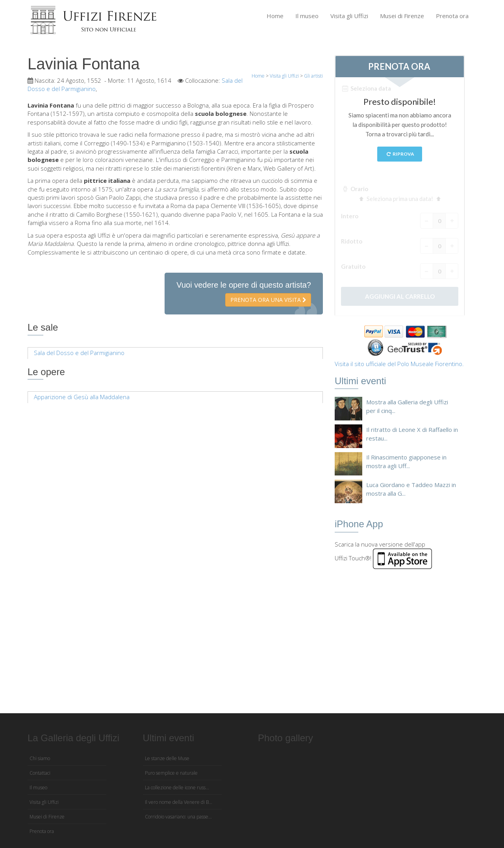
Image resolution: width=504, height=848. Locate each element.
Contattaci (40, 773)
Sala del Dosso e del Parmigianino (79, 353)
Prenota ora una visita (268, 300)
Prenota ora (452, 16)
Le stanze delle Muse (167, 758)
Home (275, 16)
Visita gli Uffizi (349, 16)
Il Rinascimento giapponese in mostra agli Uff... (406, 461)
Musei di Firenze (402, 16)
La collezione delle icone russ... (177, 788)
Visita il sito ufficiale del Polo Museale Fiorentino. (399, 364)
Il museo (307, 16)
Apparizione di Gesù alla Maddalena (82, 397)
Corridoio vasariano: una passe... (178, 817)
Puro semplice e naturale (171, 773)
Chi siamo (40, 758)
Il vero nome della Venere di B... (179, 802)
